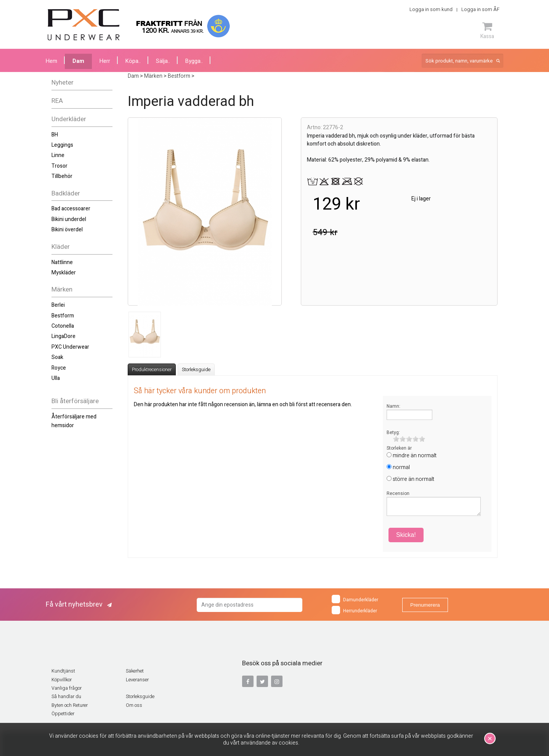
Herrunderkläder (354, 610)
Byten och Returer (70, 705)
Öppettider (63, 714)
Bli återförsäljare (75, 401)
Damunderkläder (355, 599)
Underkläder (69, 119)
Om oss (134, 705)
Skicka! (406, 535)
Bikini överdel (67, 230)
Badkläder (66, 193)
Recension (398, 493)
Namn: (393, 406)
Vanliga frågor (67, 688)
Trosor (59, 166)
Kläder (61, 247)
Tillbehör (62, 176)
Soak (57, 357)
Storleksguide (196, 370)
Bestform (63, 316)
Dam (78, 61)
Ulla (56, 378)
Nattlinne (62, 262)
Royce (59, 368)
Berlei (58, 305)
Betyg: (393, 432)
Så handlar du (66, 697)
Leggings (62, 145)
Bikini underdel (69, 219)
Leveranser (137, 680)
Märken (62, 289)
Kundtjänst (63, 671)
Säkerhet (135, 671)
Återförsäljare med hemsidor (74, 421)
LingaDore (63, 336)
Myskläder (64, 273)
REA (57, 101)
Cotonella (63, 326)
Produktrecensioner (152, 370)
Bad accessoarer (71, 209)
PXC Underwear (70, 347)
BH (55, 135)
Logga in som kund (431, 9)
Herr (105, 61)
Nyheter (63, 82)
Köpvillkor (62, 680)
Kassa (487, 30)
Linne (58, 155)
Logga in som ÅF (480, 9)
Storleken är (399, 448)
